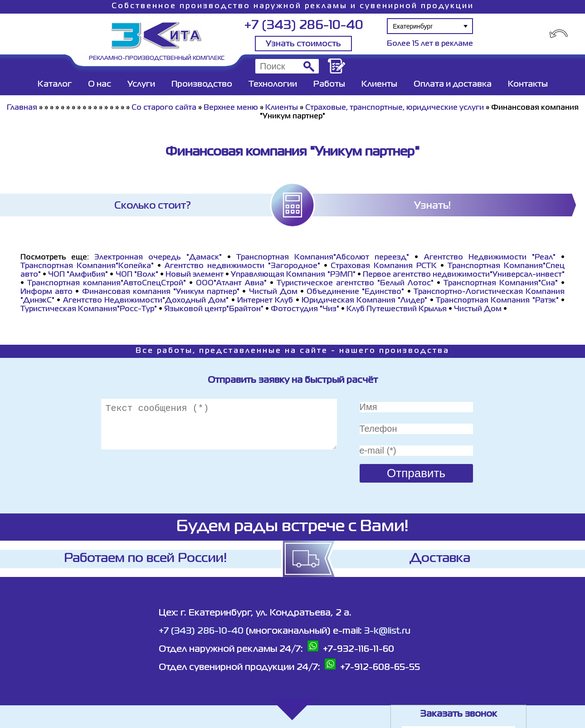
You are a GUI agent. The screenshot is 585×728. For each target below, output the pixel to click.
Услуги (141, 84)
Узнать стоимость (303, 44)
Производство (202, 84)
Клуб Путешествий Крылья (397, 309)
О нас (100, 84)
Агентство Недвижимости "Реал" (490, 258)
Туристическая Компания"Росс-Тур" (89, 309)
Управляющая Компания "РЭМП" (293, 275)
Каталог (55, 84)
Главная (22, 108)
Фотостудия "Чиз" (305, 309)
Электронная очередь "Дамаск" (158, 258)
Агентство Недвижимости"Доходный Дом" (146, 301)
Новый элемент (195, 275)
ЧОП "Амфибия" (78, 275)
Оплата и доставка (453, 84)
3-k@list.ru (387, 631)
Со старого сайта (164, 108)
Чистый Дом (273, 292)
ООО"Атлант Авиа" (231, 283)
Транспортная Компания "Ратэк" (497, 301)
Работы (329, 84)
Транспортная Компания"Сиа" (501, 283)
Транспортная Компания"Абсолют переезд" (323, 258)
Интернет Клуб (265, 301)
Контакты (528, 84)
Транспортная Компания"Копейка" (87, 266)
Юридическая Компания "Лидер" (365, 301)
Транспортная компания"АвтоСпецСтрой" (107, 283)
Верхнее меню (231, 108)
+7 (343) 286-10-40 (304, 26)
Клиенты (379, 84)
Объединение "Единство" (355, 292)
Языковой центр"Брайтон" (214, 309)
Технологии (273, 84)
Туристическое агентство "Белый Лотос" (355, 283)
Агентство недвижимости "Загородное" (242, 266)
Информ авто (46, 292)
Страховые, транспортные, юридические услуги (395, 108)
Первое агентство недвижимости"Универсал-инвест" (464, 275)
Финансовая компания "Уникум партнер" (161, 292)
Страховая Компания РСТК (384, 266)
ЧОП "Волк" (137, 275)
